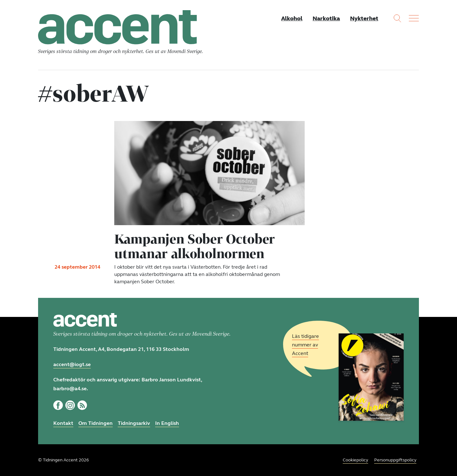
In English (167, 423)
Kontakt (63, 423)
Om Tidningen (96, 423)
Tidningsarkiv (134, 423)
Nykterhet (364, 18)
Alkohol (292, 18)
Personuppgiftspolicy (395, 460)
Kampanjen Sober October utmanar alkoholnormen (195, 246)
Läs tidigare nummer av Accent (305, 345)
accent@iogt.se (72, 364)
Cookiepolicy (355, 460)
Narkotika (326, 18)
